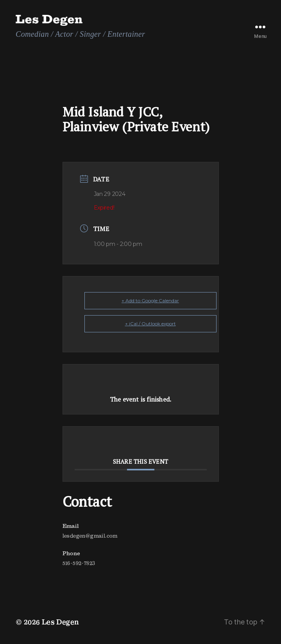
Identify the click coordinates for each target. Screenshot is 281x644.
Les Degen (61, 622)
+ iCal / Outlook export (150, 324)
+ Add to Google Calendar (150, 300)
